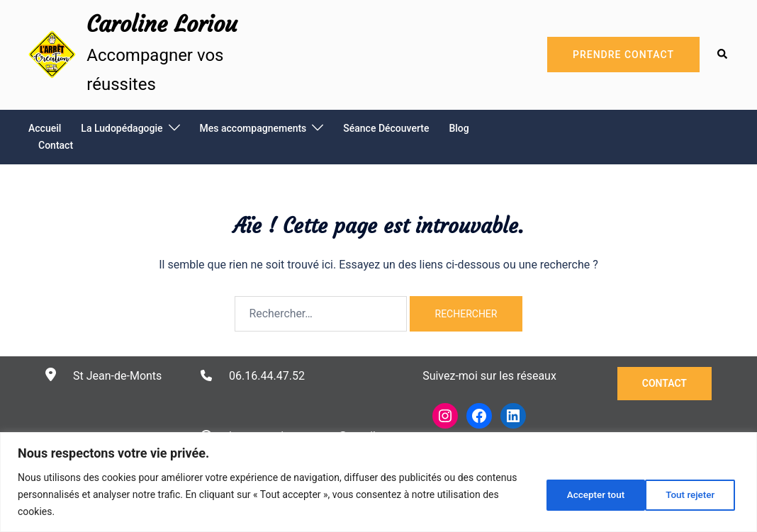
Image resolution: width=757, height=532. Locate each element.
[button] (723, 55)
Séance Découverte (386, 128)
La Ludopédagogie (122, 128)
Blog (459, 128)
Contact (56, 145)
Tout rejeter (586, 494)
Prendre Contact (623, 55)
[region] (378, 482)
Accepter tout (689, 494)
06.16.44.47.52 (267, 376)
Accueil (45, 128)
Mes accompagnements (253, 128)
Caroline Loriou (162, 24)
